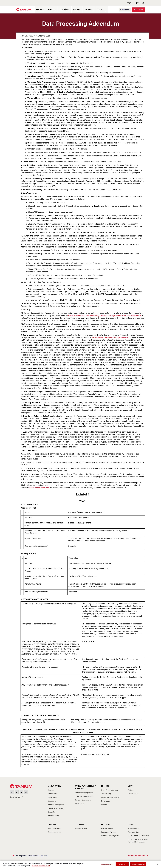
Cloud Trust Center (56, 808)
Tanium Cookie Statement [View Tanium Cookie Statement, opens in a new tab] (41, 866)
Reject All (122, 864)
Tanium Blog (106, 794)
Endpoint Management (84, 792)
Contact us (15, 798)
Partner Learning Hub (110, 835)
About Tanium (55, 786)
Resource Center (55, 828)
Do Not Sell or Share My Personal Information (138, 840)
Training (131, 790)
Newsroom (52, 797)
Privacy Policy (133, 828)
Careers (51, 790)
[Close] (158, 864)
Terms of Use (133, 831)
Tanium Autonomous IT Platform (86, 787)
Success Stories (81, 828)
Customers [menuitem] (62, 10)
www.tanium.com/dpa (39, 488)
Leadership (52, 794)
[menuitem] (60, 801)
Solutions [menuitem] (50, 10)
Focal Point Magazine (110, 790)
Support (52, 824)
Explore (105, 786)
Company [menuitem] (96, 10)
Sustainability (53, 815)
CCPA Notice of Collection (138, 835)
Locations (52, 801)
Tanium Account (55, 831)
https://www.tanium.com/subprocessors (110, 338)
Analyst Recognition (56, 804)
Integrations (80, 803)
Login (129, 3)
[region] (80, 864)
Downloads (106, 801)
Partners (106, 824)
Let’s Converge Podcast (111, 797)
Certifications (133, 794)
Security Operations (83, 799)
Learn (130, 786)
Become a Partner (108, 831)
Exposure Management (84, 796)
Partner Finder (107, 828)
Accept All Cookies (138, 864)
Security (51, 812)
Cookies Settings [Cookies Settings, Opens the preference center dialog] (107, 864)
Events (104, 804)
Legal (130, 824)
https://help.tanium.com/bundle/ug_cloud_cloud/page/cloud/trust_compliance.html (105, 316)
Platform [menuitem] (39, 10)
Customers (80, 824)
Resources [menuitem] (84, 10)
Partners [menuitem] (73, 10)
